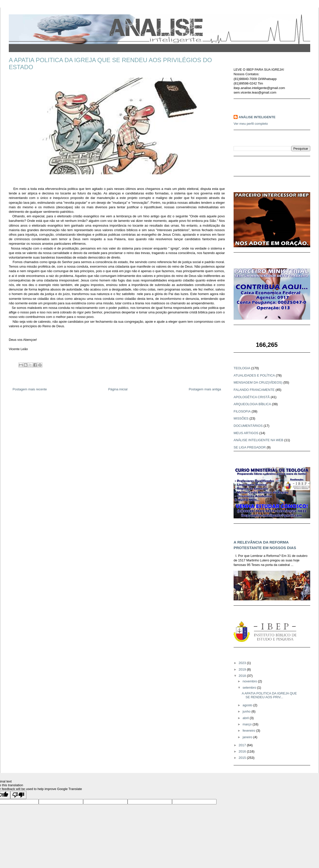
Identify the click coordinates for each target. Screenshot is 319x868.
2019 (243, 669)
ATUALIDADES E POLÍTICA (254, 375)
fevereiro (249, 731)
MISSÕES (241, 418)
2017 (243, 745)
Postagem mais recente (30, 389)
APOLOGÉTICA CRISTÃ (252, 397)
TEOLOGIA (242, 368)
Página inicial (118, 389)
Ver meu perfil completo (251, 124)
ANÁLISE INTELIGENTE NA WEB (258, 440)
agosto (248, 705)
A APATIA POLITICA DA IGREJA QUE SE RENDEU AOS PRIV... (269, 695)
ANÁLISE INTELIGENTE (257, 117)
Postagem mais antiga (205, 389)
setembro (250, 688)
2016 (243, 751)
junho (247, 711)
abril (246, 718)
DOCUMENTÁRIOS (248, 426)
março (248, 724)
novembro (250, 681)
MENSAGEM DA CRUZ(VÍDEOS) (258, 382)
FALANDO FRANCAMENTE (254, 390)
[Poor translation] (18, 795)
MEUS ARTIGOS (246, 433)
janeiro (248, 737)
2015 (243, 758)
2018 (243, 676)
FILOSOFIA (242, 411)
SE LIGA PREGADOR (250, 447)
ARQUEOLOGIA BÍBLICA (252, 404)
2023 (243, 663)
